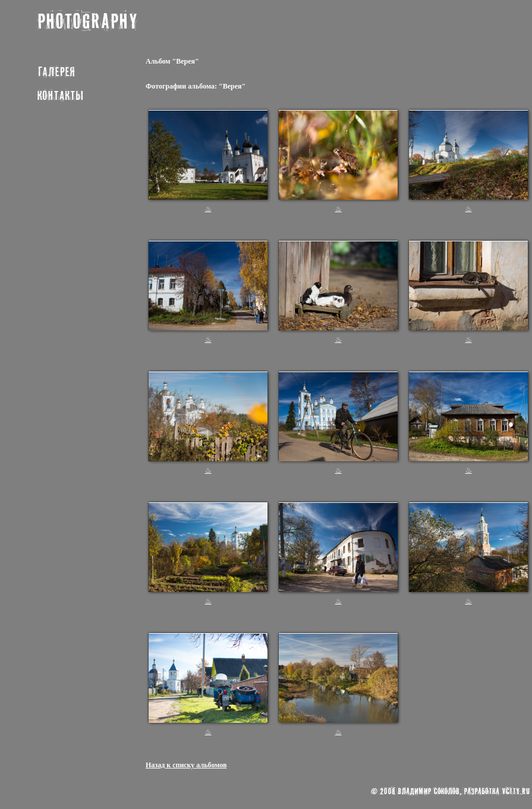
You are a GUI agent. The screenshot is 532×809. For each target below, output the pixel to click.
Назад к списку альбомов (186, 765)
